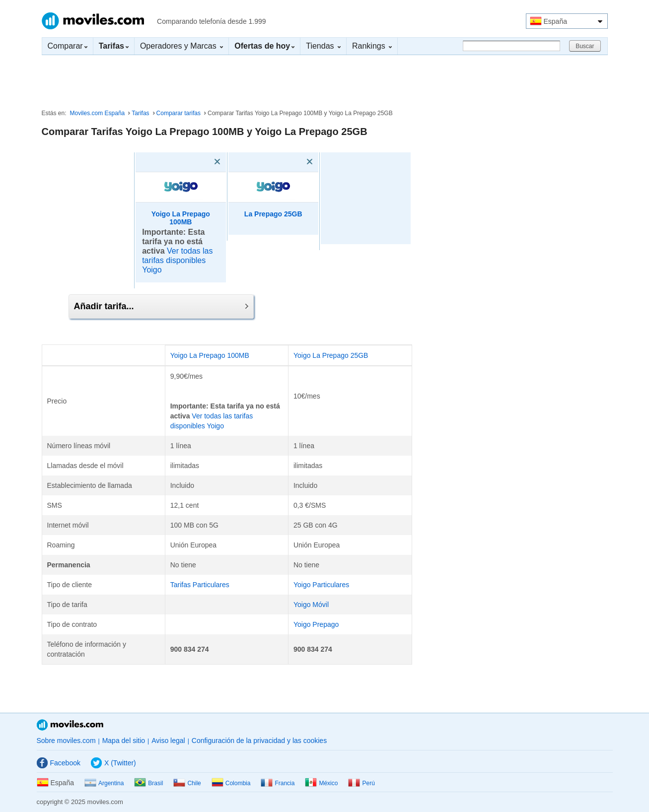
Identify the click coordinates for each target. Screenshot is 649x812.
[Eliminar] (203, 162)
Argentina (104, 783)
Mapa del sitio (124, 741)
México (321, 783)
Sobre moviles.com (66, 741)
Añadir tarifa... (161, 306)
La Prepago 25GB (273, 214)
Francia (278, 783)
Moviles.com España (98, 113)
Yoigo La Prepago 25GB (331, 355)
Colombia (231, 783)
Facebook (59, 763)
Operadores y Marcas (181, 46)
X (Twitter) (113, 763)
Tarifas (140, 113)
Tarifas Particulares (200, 585)
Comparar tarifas (179, 113)
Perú (361, 783)
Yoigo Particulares (321, 585)
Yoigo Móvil (311, 605)
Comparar (68, 46)
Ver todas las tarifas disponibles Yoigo (177, 260)
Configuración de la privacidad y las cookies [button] (259, 741)
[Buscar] (511, 46)
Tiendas (323, 46)
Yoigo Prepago (316, 624)
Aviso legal (168, 741)
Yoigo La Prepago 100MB (181, 218)
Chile (187, 783)
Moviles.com (93, 21)
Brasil (148, 783)
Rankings (372, 46)
